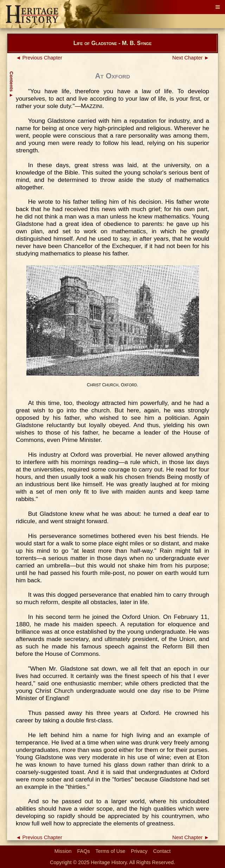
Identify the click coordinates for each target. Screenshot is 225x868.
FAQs (84, 851)
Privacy (139, 851)
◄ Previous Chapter (39, 58)
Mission (63, 851)
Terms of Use (111, 851)
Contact (162, 851)
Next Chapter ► (191, 58)
